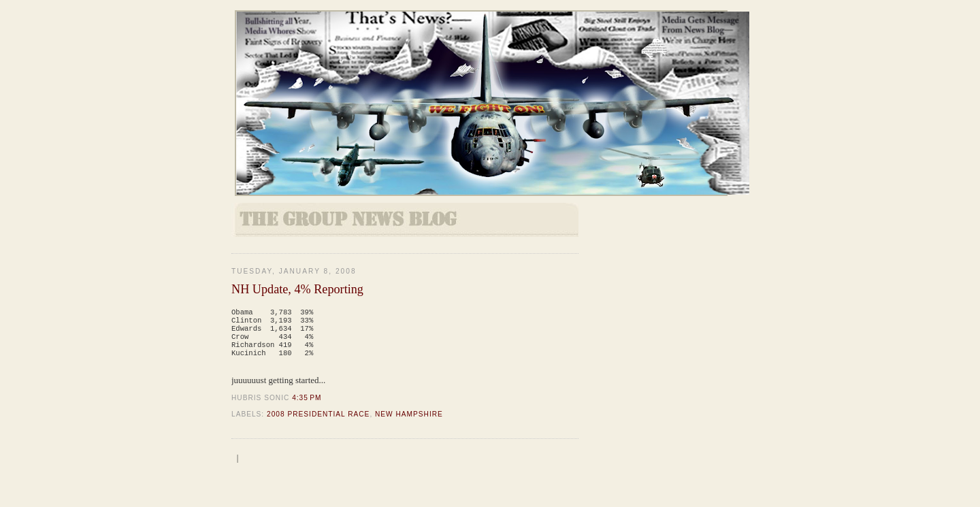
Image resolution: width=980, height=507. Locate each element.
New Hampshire (409, 422)
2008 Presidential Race (318, 422)
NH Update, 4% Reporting (297, 289)
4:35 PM (307, 406)
